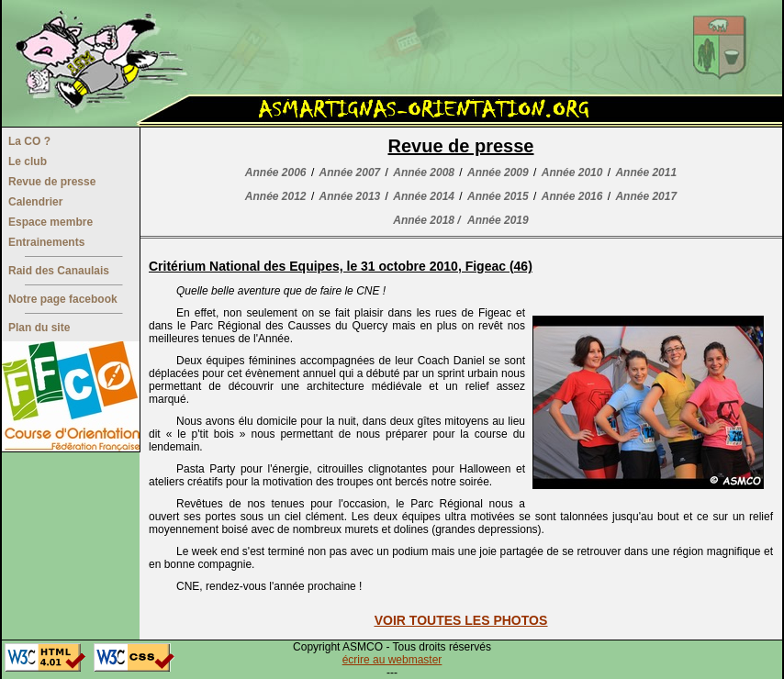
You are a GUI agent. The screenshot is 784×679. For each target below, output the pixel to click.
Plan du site (39, 328)
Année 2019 (498, 220)
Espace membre (50, 222)
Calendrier (35, 202)
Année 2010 (572, 173)
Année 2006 (276, 173)
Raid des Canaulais (59, 271)
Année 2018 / (426, 220)
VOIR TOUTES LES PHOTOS (461, 620)
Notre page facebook (63, 299)
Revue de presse (52, 182)
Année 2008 (424, 173)
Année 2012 (276, 196)
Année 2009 (498, 173)
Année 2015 (498, 196)
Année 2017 (646, 196)
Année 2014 (424, 196)
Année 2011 (646, 173)
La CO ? (29, 141)
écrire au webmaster (392, 660)
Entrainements (46, 242)
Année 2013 (350, 196)
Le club (28, 161)
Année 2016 (572, 196)
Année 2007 (350, 173)
